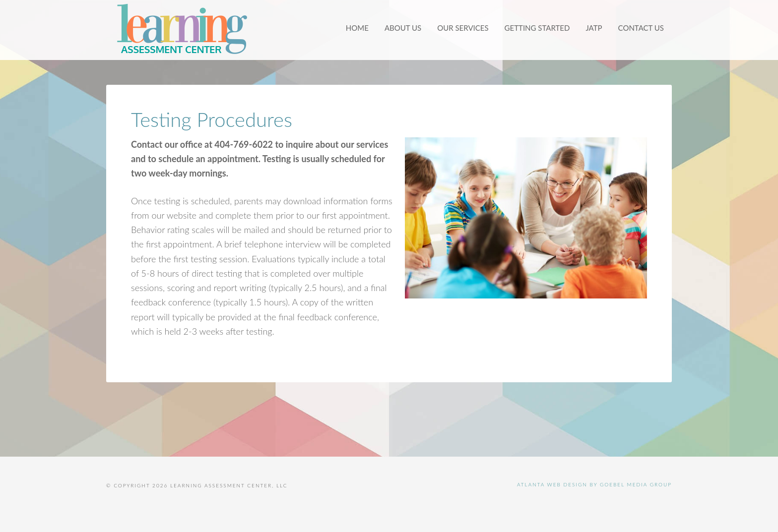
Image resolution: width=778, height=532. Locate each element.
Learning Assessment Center (181, 30)
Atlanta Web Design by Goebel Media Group (594, 484)
